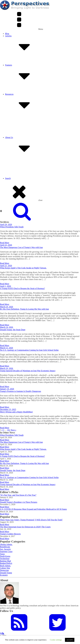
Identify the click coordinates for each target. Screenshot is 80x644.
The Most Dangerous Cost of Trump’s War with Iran (21, 247)
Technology (5, 559)
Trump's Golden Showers (10, 534)
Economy (4, 575)
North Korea (5, 556)
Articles (43, 46)
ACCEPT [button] (70, 640)
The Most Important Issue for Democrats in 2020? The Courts (25, 527)
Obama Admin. (6, 544)
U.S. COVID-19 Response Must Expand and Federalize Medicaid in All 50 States (33, 509)
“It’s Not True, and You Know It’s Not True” (18, 495)
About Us (43, 147)
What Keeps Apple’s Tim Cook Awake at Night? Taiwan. (23, 268)
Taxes (2, 554)
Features (43, 75)
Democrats (4, 570)
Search (8, 178)
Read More (5, 243)
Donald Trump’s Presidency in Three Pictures (19, 502)
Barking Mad (5, 561)
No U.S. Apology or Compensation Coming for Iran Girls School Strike (29, 350)
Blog (7, 34)
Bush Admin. (5, 566)
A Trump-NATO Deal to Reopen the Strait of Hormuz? (22, 288)
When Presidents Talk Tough (12, 227)
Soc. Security (5, 549)
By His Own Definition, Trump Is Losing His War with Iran (24, 309)
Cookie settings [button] (56, 640)
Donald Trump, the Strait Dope (13, 330)
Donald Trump (6, 573)
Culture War (5, 568)
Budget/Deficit (6, 563)
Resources (43, 104)
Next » (13, 430)
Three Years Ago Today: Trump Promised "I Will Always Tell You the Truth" (31, 520)
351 (9, 430)
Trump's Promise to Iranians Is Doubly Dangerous (20, 391)
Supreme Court (6, 551)
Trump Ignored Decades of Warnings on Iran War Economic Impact (28, 371)
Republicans (5, 547)
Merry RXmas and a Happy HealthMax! (16, 412)
